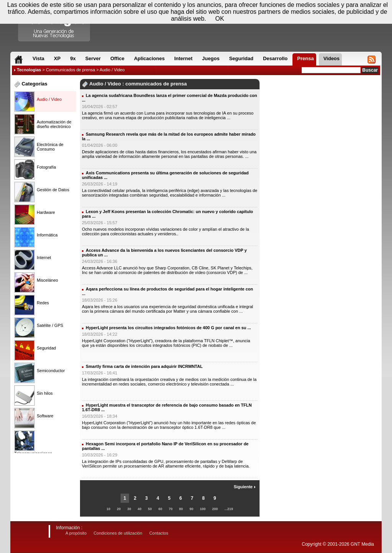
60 (160, 509)
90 (191, 509)
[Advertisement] (321, 103)
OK (220, 19)
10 (108, 509)
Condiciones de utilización (118, 533)
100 (203, 509)
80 (181, 509)
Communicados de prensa (70, 70)
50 (150, 509)
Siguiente (245, 487)
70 (171, 509)
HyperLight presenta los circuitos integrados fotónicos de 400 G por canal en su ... (168, 328)
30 (129, 509)
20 (119, 509)
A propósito (76, 533)
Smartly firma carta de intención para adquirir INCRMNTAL (144, 366)
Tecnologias (29, 70)
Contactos (159, 533)
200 (215, 509)
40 (140, 509)
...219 (229, 509)
